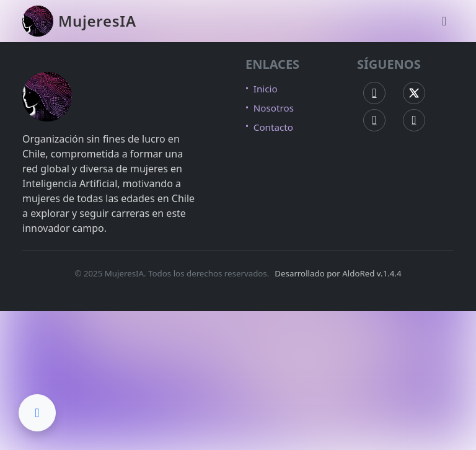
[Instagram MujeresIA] (374, 120)
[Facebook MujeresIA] (374, 93)
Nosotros (274, 108)
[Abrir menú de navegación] (444, 21)
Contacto (273, 127)
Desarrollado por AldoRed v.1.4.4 (338, 273)
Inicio (266, 89)
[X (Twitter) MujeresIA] (414, 93)
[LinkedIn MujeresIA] (414, 120)
